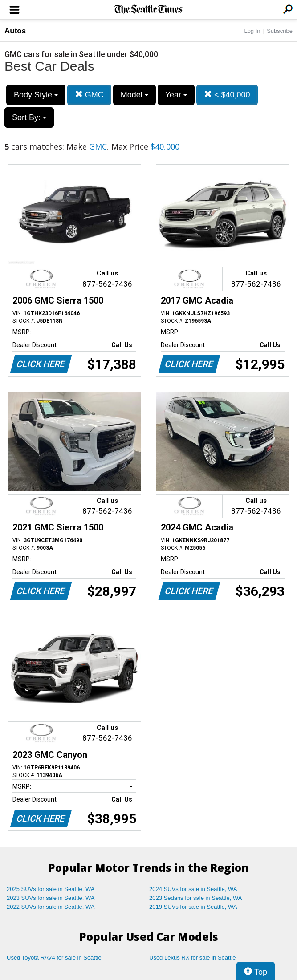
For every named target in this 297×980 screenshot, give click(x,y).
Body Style (36, 95)
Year (176, 95)
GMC (89, 95)
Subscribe (280, 31)
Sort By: (29, 117)
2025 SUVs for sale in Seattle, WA (51, 889)
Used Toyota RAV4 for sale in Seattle (54, 958)
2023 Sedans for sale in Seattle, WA (195, 898)
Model (134, 95)
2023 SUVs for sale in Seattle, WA (51, 898)
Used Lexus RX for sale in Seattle (192, 958)
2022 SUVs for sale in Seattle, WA (51, 907)
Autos (15, 31)
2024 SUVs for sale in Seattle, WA (193, 889)
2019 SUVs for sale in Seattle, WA (193, 907)
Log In (252, 31)
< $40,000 (227, 95)
